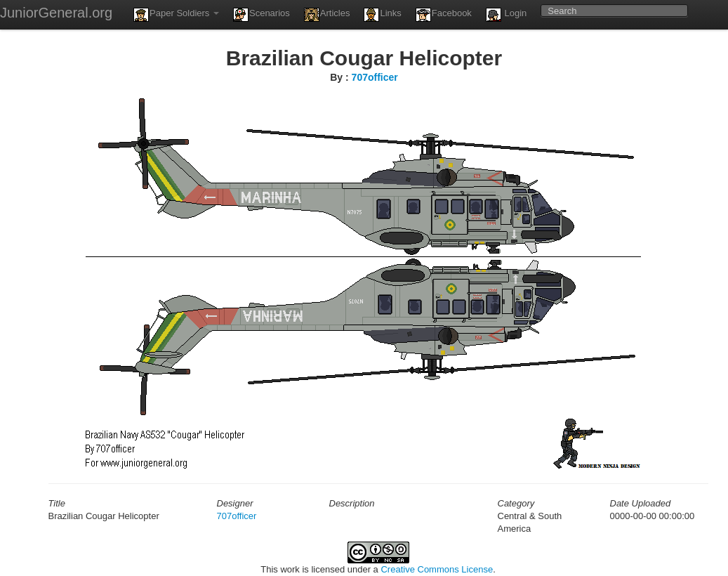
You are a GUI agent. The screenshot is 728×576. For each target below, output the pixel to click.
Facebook (444, 15)
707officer (375, 77)
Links (382, 15)
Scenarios (262, 15)
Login (506, 15)
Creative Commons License (437, 569)
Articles (327, 15)
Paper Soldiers (176, 15)
